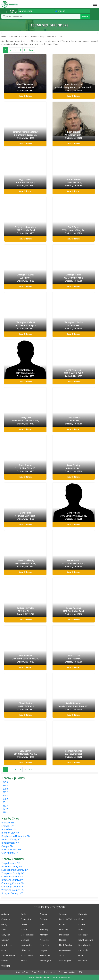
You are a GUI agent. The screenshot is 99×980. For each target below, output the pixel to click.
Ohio (4, 950)
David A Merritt (74, 421)
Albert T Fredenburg (25, 87)
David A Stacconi (74, 373)
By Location (26, 11)
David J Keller (25, 421)
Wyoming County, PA (12, 890)
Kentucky (44, 930)
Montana (25, 940)
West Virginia (65, 961)
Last (31, 50)
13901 (5, 812)
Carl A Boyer (74, 230)
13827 (5, 806)
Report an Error (22, 972)
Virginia (24, 961)
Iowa (4, 930)
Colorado (6, 919)
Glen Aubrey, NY (10, 853)
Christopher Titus (74, 278)
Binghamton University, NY (16, 836)
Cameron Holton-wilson (25, 230)
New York (44, 945)
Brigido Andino (25, 183)
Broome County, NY (12, 866)
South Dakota (27, 955)
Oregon (43, 950)
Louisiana (63, 930)
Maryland (6, 935)
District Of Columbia (68, 919)
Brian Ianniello (74, 135)
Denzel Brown (74, 564)
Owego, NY (7, 846)
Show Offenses (25, 96)
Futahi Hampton (74, 706)
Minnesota (64, 935)
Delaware (44, 919)
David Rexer (25, 516)
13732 (5, 792)
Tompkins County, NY (13, 873)
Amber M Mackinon (74, 87)
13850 (5, 789)
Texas (62, 955)
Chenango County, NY (13, 887)
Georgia (5, 924)
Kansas (24, 930)
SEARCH (85, 16)
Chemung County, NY (13, 883)
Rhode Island (84, 950)
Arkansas (63, 914)
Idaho (42, 924)
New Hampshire (86, 940)
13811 (5, 802)
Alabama (5, 914)
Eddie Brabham (25, 659)
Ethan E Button (25, 706)
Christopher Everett (25, 278)
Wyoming (6, 966)
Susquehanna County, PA (15, 870)
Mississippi (83, 935)
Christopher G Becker (74, 326)
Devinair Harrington (25, 611)
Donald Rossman (74, 611)
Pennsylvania (65, 950)
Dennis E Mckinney (25, 564)
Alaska (24, 914)
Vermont (5, 961)
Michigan (44, 935)
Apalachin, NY (9, 829)
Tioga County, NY (11, 863)
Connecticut (26, 919)
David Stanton (25, 468)
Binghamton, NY (10, 843)
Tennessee (45, 955)
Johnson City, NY (10, 833)
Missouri (5, 940)
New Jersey (7, 945)
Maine (81, 930)
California (83, 914)
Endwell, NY (8, 826)
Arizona (43, 914)
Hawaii (24, 924)
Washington (45, 961)
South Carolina (8, 955)
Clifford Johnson (25, 373)
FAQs (81, 972)
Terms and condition (67, 972)
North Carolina (66, 945)
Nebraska (44, 940)
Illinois (62, 924)
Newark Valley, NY (11, 839)
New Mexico (26, 945)
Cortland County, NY (12, 877)
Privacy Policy (37, 972)
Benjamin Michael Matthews (25, 135)
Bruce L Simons (74, 183)
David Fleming (74, 468)
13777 (5, 809)
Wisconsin (83, 961)
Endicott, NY (8, 823)
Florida (81, 919)
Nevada (63, 940)
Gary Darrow (25, 754)
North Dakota (85, 945)
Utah (81, 955)
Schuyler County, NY (12, 893)
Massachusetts (28, 935)
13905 (5, 796)
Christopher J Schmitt (25, 326)
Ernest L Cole (74, 659)
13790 (5, 782)
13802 (5, 799)
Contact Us (51, 972)
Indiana (82, 924)
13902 (5, 785)
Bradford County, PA (12, 880)
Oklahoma (25, 950)
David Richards (74, 516)
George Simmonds (74, 754)
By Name (60, 11)
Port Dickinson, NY (11, 849)
